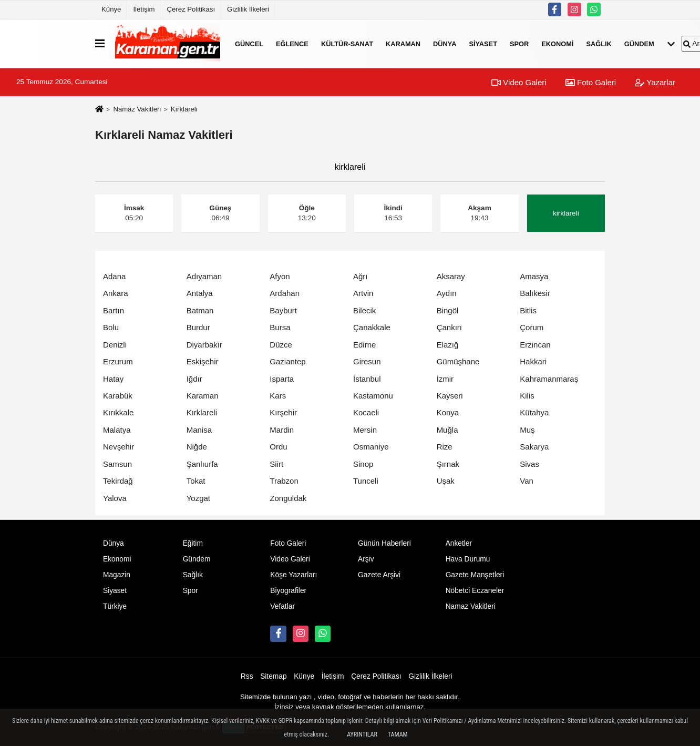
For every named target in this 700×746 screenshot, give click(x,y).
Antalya (200, 293)
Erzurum (118, 361)
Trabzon (284, 481)
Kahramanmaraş (549, 379)
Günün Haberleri (384, 543)
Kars (278, 396)
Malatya (117, 430)
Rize (445, 447)
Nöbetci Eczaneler (475, 591)
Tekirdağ (118, 481)
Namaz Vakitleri (137, 109)
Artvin (363, 293)
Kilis (527, 396)
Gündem (639, 43)
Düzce (281, 345)
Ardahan (285, 293)
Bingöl (448, 310)
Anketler (459, 543)
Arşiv (366, 559)
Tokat (196, 481)
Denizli (115, 345)
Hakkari (533, 361)
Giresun (367, 361)
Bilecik (364, 310)
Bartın (114, 310)
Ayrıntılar (362, 734)
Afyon (280, 276)
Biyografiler (288, 591)
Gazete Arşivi (379, 575)
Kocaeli (366, 412)
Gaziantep (287, 361)
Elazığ (448, 345)
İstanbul (367, 379)
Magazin (117, 575)
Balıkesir (535, 293)
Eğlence (292, 43)
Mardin (282, 430)
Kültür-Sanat (347, 43)
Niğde (197, 447)
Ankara (116, 293)
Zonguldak (288, 498)
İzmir (445, 379)
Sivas (529, 464)
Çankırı (449, 327)
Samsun (117, 464)
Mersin (365, 430)
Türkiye (115, 606)
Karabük (118, 396)
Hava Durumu (468, 559)
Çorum (532, 327)
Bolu (111, 327)
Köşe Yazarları (294, 575)
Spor (519, 43)
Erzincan (535, 345)
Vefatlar (282, 606)
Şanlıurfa (202, 464)
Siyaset (483, 43)
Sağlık (599, 43)
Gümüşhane (458, 361)
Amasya (534, 276)
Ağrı (361, 276)
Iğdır (194, 379)
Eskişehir (203, 361)
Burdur (198, 327)
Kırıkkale (118, 412)
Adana (114, 276)
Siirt (276, 464)
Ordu (278, 447)
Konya (448, 412)
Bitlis (528, 310)
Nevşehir (119, 447)
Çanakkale (372, 327)
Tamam (398, 734)
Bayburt (283, 310)
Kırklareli (202, 412)
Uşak (446, 481)
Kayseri (450, 396)
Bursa (280, 327)
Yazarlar (655, 82)
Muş (527, 430)
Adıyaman (204, 276)
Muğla (447, 430)
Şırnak (448, 464)
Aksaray (451, 276)
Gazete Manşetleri (475, 575)
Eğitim (193, 543)
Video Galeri (519, 82)
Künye (111, 9)
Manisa (199, 430)
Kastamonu (373, 396)
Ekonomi (557, 43)
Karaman (403, 43)
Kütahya (534, 412)
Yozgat (198, 498)
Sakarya (534, 447)
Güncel (249, 43)
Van (527, 481)
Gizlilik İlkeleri (248, 9)
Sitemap (273, 676)
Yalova (115, 498)
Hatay (113, 379)
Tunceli (366, 481)
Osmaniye (371, 447)
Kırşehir (283, 412)
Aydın (447, 293)
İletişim (144, 9)
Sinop (363, 464)
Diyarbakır (204, 345)
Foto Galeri (591, 82)
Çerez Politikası (191, 9)
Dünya (445, 43)
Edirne (364, 345)
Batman (200, 310)
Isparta (282, 379)
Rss (247, 676)
